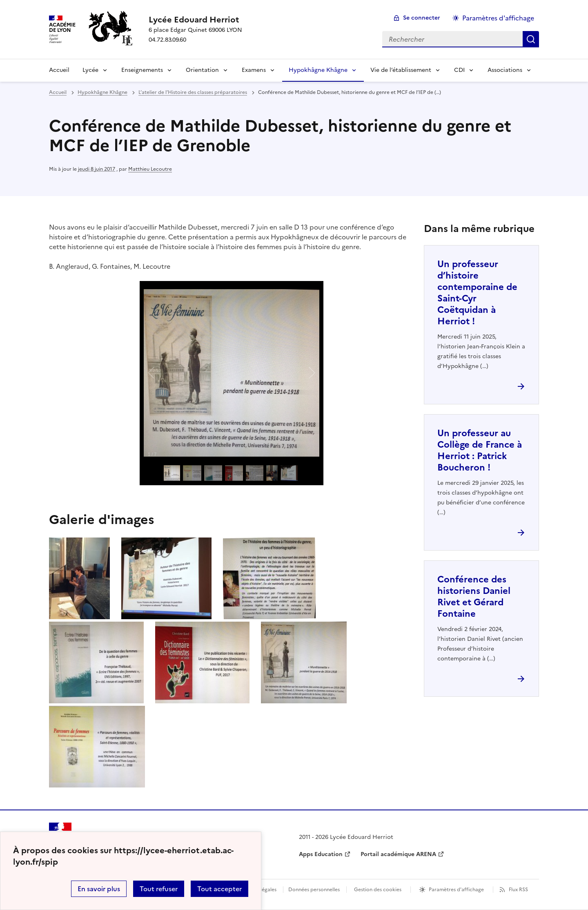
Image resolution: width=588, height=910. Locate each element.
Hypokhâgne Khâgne (318, 70)
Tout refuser (159, 889)
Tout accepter (219, 889)
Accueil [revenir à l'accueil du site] (58, 92)
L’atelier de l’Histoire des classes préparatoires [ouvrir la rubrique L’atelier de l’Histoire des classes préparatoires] (193, 92)
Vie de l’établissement (401, 70)
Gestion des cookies (378, 890)
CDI (459, 70)
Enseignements (142, 70)
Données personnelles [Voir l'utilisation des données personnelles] (314, 890)
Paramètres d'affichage (456, 890)
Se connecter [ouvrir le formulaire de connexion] (422, 18)
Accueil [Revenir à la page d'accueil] (59, 70)
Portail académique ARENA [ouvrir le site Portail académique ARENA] (398, 854)
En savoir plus (99, 889)
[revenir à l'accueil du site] (195, 20)
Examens (254, 70)
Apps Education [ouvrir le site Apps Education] (321, 854)
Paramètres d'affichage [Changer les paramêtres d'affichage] (498, 18)
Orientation (202, 70)
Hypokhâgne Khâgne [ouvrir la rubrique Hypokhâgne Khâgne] (102, 92)
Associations (505, 70)
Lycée (90, 70)
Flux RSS (518, 890)
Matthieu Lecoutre (150, 169)
